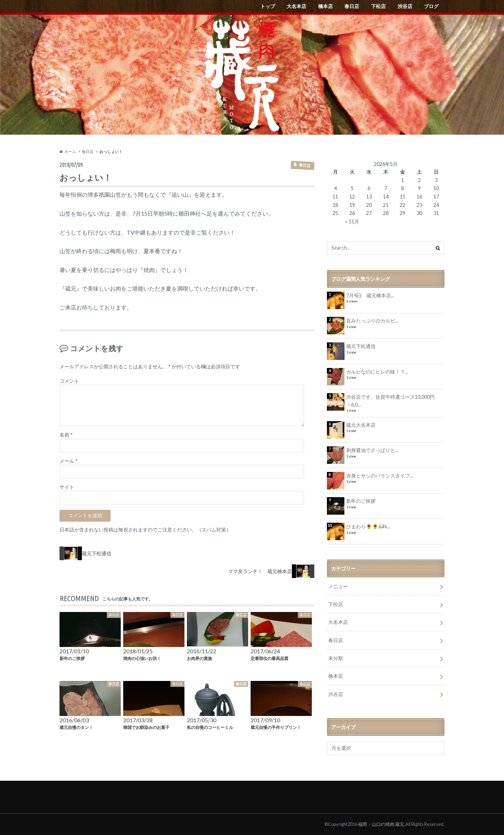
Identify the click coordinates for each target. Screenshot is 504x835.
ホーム (68, 151)
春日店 (352, 6)
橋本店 (325, 6)
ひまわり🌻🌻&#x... (368, 526)
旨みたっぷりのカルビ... (372, 321)
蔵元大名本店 (361, 425)
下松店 (378, 6)
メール (68, 461)
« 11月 (352, 221)
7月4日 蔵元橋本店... (370, 295)
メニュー (338, 586)
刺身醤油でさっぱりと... (372, 450)
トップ (268, 6)
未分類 (336, 658)
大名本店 (296, 6)
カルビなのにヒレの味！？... (377, 372)
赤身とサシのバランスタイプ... (380, 476)
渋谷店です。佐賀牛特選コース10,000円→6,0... (390, 401)
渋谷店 (405, 6)
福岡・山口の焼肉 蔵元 (381, 824)
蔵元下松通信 (361, 346)
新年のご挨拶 (361, 501)
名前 (66, 435)
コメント (69, 381)
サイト (67, 487)
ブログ (431, 6)
